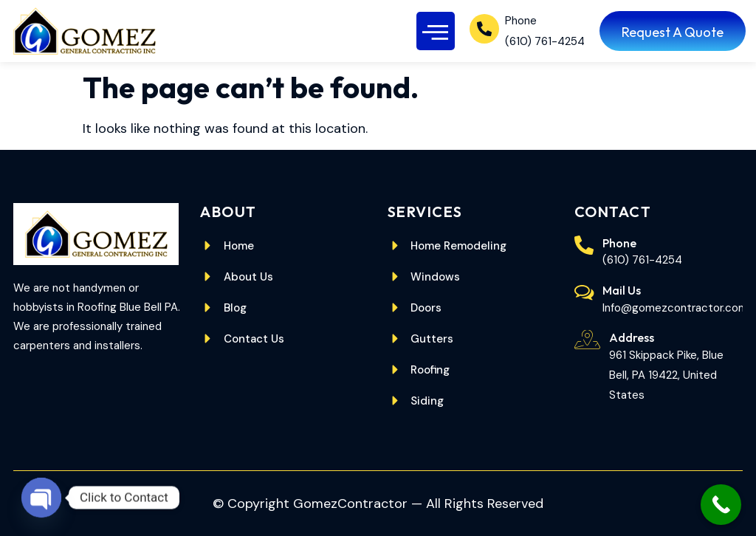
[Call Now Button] (721, 505)
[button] (436, 31)
